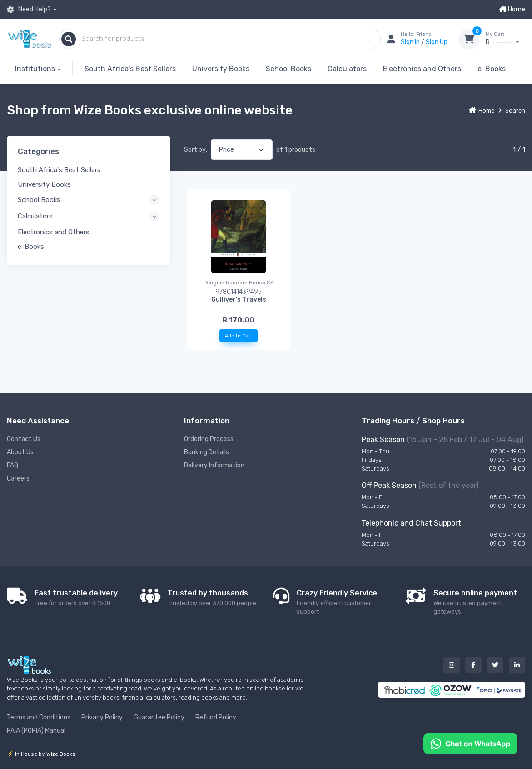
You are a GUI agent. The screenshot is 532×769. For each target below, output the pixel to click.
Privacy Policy (102, 717)
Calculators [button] (35, 216)
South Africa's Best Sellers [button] (59, 170)
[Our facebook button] (473, 665)
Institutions (35, 69)
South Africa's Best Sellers (130, 69)
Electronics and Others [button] (54, 232)
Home (512, 9)
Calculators (347, 69)
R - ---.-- (505, 39)
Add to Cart (239, 336)
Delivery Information (214, 465)
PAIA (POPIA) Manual (36, 731)
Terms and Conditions (39, 717)
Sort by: (196, 150)
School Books (288, 69)
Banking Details (206, 452)
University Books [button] (44, 184)
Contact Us (24, 439)
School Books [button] (39, 200)
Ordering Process (209, 439)
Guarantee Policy (159, 717)
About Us (20, 452)
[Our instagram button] (452, 665)
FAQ (12, 465)
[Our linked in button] (517, 665)
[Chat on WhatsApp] (470, 743)
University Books (221, 69)
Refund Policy (216, 717)
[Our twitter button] (495, 665)
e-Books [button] (31, 247)
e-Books (492, 69)
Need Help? (29, 9)
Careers (18, 479)
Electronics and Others (422, 69)
